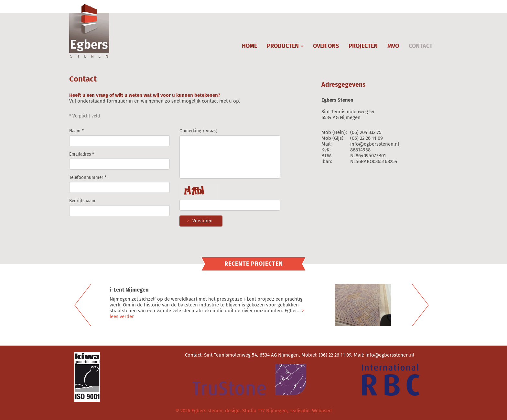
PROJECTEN (363, 46)
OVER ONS (326, 46)
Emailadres (80, 154)
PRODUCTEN (285, 46)
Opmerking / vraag (198, 131)
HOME (249, 46)
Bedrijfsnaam (82, 201)
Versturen (198, 221)
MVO (393, 46)
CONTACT (421, 46)
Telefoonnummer (86, 177)
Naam (75, 131)
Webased (322, 411)
